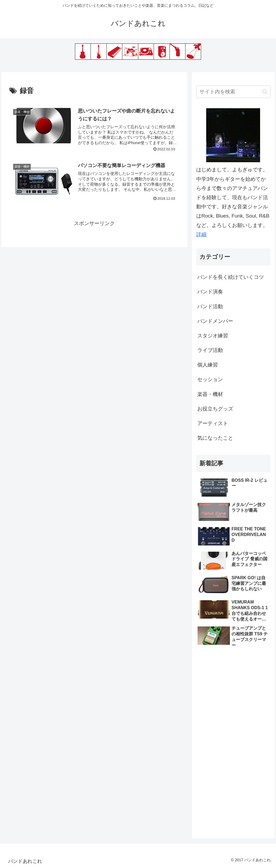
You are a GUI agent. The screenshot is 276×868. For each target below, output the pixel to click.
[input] (233, 92)
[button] (265, 92)
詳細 (201, 234)
